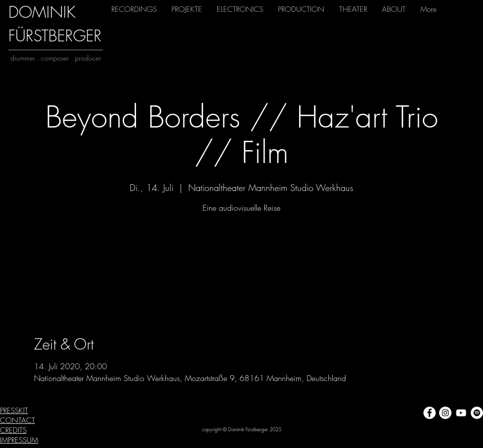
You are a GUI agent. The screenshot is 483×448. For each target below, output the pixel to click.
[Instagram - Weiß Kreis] (445, 413)
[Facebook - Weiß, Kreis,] (430, 413)
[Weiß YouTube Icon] (461, 413)
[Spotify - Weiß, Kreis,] (477, 413)
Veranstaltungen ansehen (241, 262)
